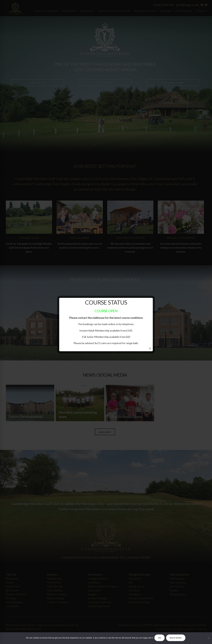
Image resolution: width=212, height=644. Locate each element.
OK (158, 638)
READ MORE (178, 638)
